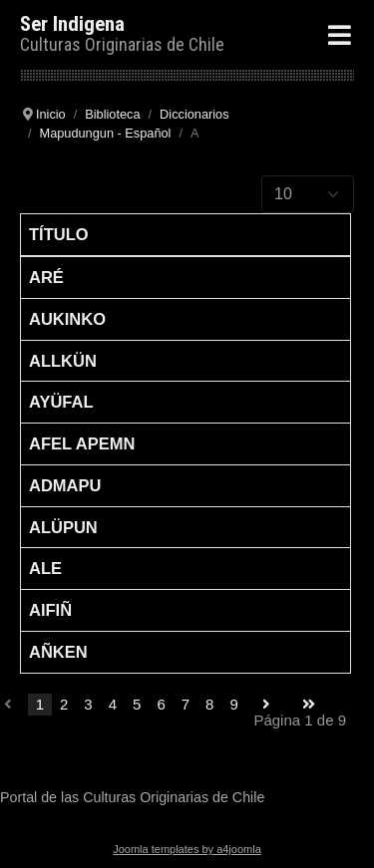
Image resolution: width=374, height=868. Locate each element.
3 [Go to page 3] (88, 704)
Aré (46, 277)
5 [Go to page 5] (137, 704)
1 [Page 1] (40, 704)
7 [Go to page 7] (186, 704)
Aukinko (67, 319)
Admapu (65, 485)
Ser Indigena (72, 24)
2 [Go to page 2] (64, 704)
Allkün (63, 361)
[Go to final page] (309, 705)
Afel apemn (82, 443)
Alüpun (63, 527)
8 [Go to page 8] (209, 704)
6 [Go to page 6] (161, 704)
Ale (45, 568)
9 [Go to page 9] (233, 704)
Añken (58, 652)
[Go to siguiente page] (266, 705)
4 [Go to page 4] (113, 704)
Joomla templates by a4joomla (187, 849)
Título (59, 234)
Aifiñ (50, 610)
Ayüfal (61, 402)
